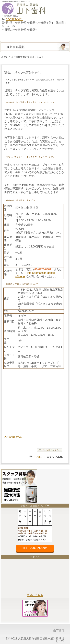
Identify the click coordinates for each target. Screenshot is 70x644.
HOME (38, 457)
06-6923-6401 (14, 19)
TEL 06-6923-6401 (35, 548)
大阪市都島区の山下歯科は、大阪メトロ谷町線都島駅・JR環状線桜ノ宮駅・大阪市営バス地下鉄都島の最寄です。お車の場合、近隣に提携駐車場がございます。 (35, 401)
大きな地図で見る (13, 437)
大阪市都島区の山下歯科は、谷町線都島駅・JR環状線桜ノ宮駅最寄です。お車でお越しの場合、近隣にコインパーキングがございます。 (35, 577)
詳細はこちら (35, 595)
